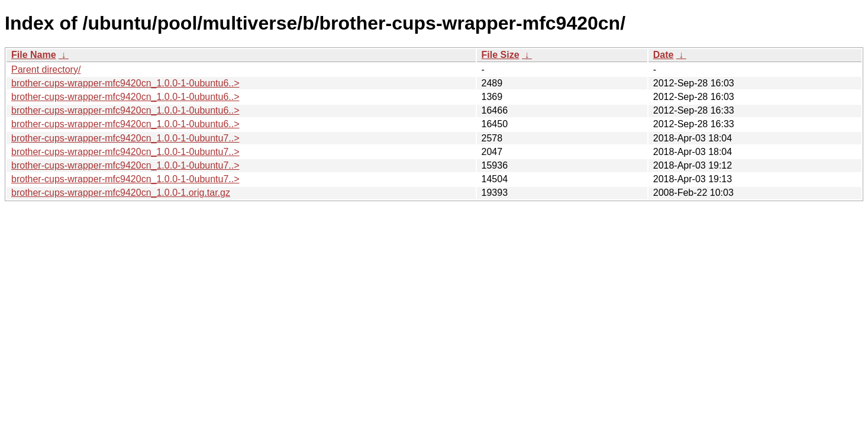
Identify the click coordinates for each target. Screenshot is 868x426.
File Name (34, 55)
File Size (501, 55)
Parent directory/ (46, 70)
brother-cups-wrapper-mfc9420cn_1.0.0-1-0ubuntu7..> (125, 138)
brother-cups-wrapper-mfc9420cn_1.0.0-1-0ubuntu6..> (125, 83)
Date (664, 55)
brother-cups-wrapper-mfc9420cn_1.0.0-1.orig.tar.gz (121, 193)
